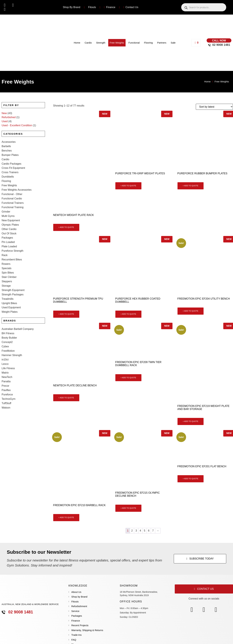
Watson (6, 395)
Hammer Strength (12, 343)
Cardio (88, 43)
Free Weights (117, 43)
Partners (162, 43)
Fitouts (92, 7)
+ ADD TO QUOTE (66, 227)
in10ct (5, 347)
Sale (173, 43)
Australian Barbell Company (18, 316)
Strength (101, 43)
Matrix (5, 360)
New (4, 113)
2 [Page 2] (132, 531)
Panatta (6, 369)
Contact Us (131, 7)
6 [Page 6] (149, 531)
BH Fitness (8, 321)
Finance (110, 7)
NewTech (7, 365)
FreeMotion (8, 338)
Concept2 (7, 330)
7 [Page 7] (153, 531)
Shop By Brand (72, 7)
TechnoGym (8, 386)
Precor (5, 373)
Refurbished (9, 117)
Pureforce (7, 382)
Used (5, 121)
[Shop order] (214, 107)
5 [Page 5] (145, 531)
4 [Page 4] (140, 531)
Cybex (5, 334)
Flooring (148, 43)
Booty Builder (9, 325)
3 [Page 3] (136, 531)
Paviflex (6, 378)
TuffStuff (6, 391)
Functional (134, 43)
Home (77, 43)
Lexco (5, 351)
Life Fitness (8, 356)
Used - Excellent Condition (17, 125)
